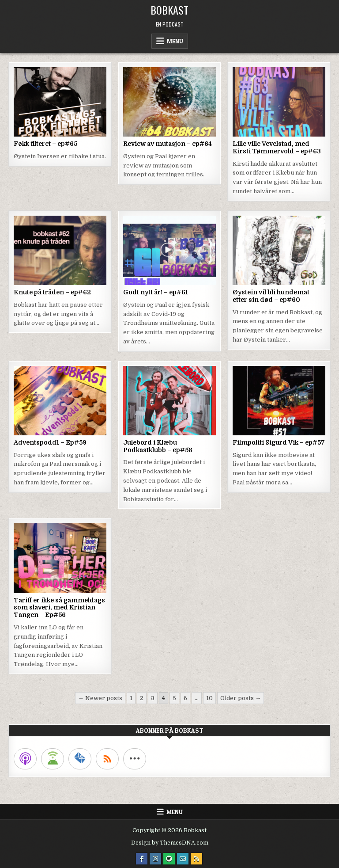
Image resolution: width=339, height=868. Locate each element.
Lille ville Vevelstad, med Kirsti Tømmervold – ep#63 (277, 147)
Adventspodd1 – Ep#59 (50, 442)
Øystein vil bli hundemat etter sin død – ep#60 (271, 296)
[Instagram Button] (155, 859)
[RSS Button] (196, 859)
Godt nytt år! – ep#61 (156, 292)
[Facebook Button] (142, 859)
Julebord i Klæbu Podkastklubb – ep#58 (158, 446)
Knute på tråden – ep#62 (52, 292)
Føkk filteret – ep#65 (45, 144)
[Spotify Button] (169, 859)
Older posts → (241, 698)
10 (209, 698)
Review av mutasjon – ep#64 (168, 144)
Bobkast (169, 10)
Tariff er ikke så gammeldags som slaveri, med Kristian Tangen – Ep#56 (59, 608)
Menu (175, 41)
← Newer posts (100, 698)
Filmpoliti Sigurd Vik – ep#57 (279, 442)
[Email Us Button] (183, 859)
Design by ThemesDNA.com (170, 843)
